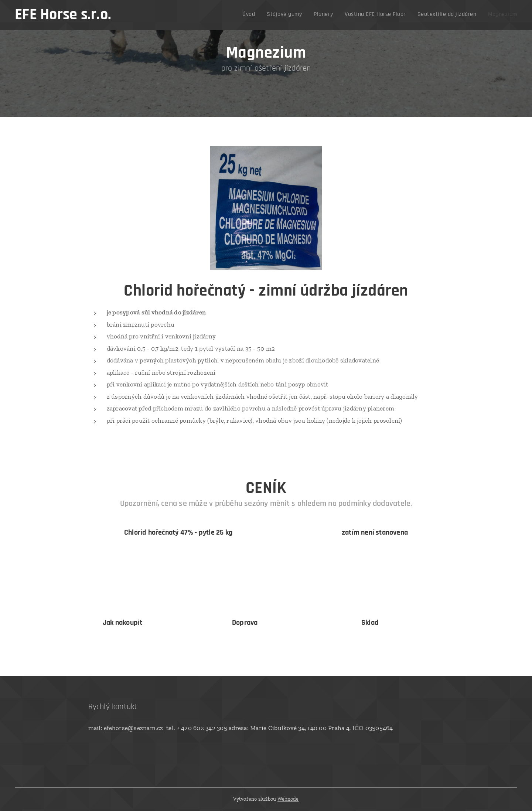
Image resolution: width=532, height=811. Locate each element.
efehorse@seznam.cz (134, 728)
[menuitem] (453, 15)
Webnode (288, 799)
